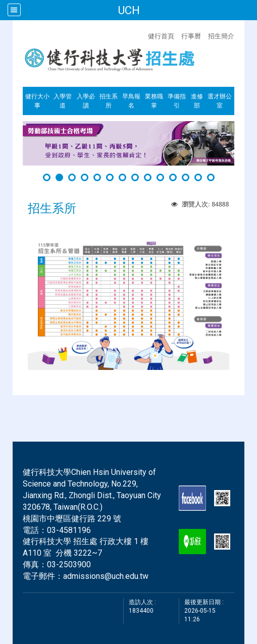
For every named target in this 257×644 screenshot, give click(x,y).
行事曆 (191, 36)
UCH (129, 10)
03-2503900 (69, 565)
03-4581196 (69, 530)
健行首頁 (161, 36)
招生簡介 (221, 36)
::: (143, 35)
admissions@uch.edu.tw (106, 576)
